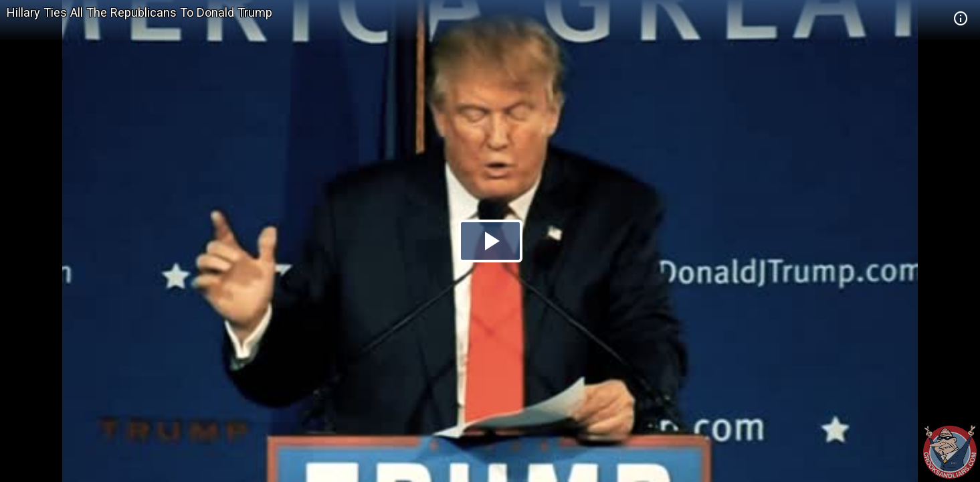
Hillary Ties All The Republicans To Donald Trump (139, 12)
